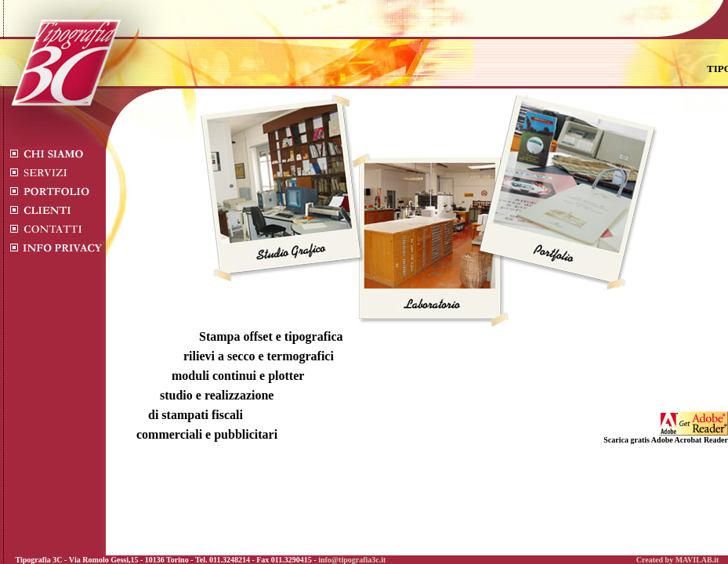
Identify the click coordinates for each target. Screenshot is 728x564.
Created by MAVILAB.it (677, 560)
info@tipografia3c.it (352, 560)
